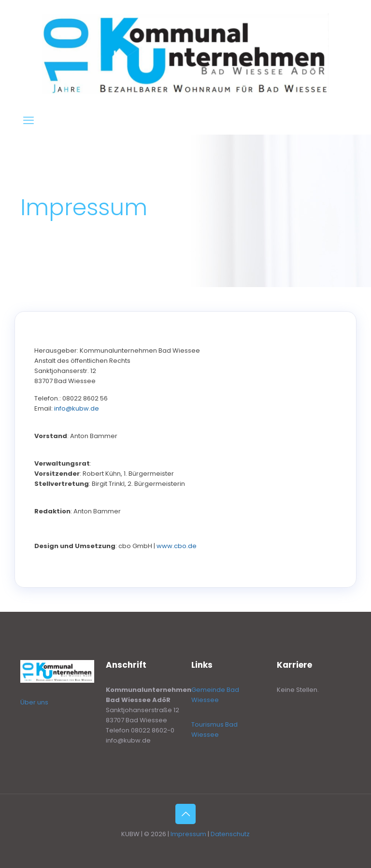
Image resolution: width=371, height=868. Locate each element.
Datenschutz (230, 834)
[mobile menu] (29, 121)
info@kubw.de (77, 408)
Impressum (188, 834)
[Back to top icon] (185, 814)
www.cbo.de (177, 546)
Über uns (34, 702)
